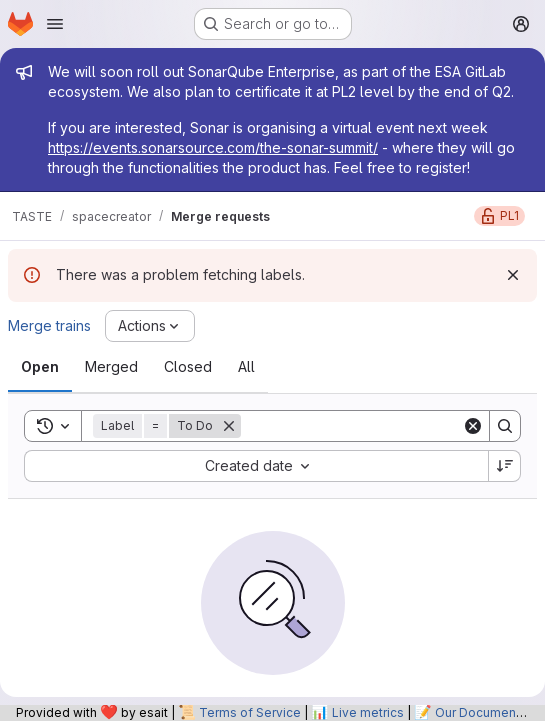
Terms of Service (250, 712)
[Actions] (150, 326)
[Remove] (229, 426)
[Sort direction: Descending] (505, 466)
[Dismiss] (513, 275)
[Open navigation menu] (55, 24)
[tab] (40, 367)
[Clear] (473, 426)
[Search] (365, 426)
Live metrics (368, 712)
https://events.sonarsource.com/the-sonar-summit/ (213, 147)
